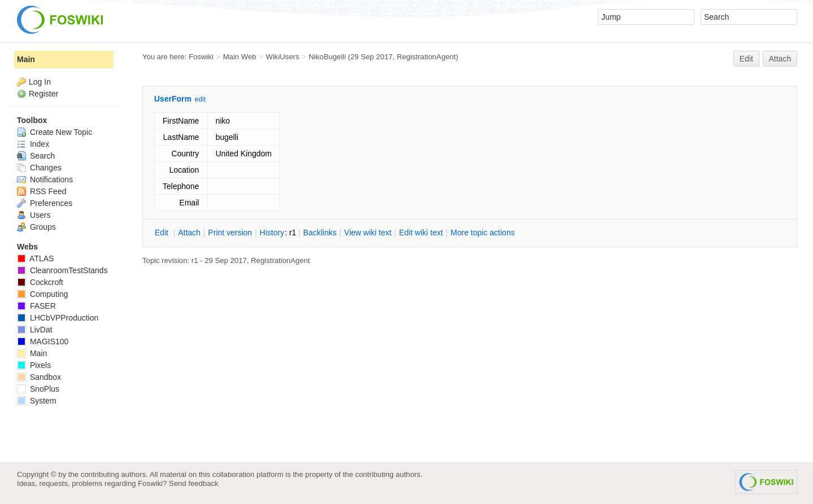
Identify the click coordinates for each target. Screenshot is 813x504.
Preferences (45, 203)
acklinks (320, 233)
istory (272, 233)
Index (33, 144)
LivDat (35, 330)
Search (36, 156)
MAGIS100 (43, 341)
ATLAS (35, 258)
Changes (39, 168)
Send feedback (194, 483)
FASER (36, 306)
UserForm (173, 99)
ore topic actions (483, 233)
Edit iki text (421, 233)
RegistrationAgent (427, 57)
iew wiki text (368, 233)
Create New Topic (54, 132)
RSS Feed (41, 191)
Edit (746, 59)
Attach (780, 59)
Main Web (240, 57)
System (37, 401)
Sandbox (39, 377)
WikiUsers (283, 57)
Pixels (34, 365)
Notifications (45, 179)
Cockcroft (40, 282)
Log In (40, 82)
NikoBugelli (327, 57)
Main (26, 59)
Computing (43, 294)
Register (43, 94)
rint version (230, 233)
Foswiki (201, 57)
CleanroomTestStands (62, 270)
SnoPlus (38, 389)
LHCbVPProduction (58, 318)
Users (34, 215)
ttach (189, 233)
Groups (36, 227)
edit (200, 99)
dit (163, 233)
